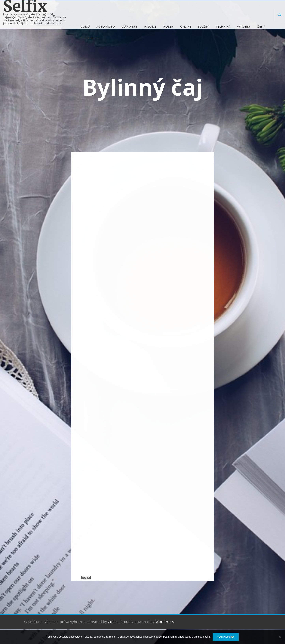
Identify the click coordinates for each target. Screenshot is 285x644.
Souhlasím (226, 637)
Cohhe (113, 622)
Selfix (25, 6)
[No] (280, 639)
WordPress (165, 622)
